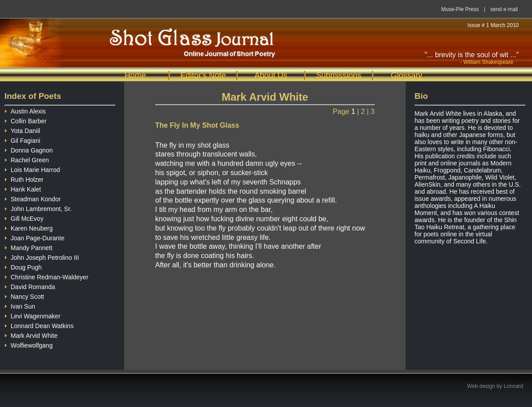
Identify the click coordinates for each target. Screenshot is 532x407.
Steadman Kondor (33, 198)
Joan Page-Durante (34, 237)
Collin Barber (25, 120)
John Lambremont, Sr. (38, 208)
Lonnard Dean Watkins (39, 325)
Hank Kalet (23, 188)
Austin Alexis (25, 110)
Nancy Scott (24, 295)
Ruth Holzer (24, 178)
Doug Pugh (23, 266)
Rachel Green (27, 159)
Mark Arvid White (31, 335)
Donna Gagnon (29, 149)
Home (135, 75)
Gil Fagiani (22, 139)
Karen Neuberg (29, 227)
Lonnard (513, 386)
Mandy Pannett (28, 247)
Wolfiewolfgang (29, 344)
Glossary (406, 75)
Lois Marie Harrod (32, 169)
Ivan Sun (20, 305)
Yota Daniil (22, 130)
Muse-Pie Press (460, 9)
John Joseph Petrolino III (42, 256)
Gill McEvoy (24, 217)
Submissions (339, 75)
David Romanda (30, 286)
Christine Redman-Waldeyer (46, 276)
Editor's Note (203, 75)
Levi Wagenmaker (32, 315)
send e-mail (504, 9)
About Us (271, 75)
